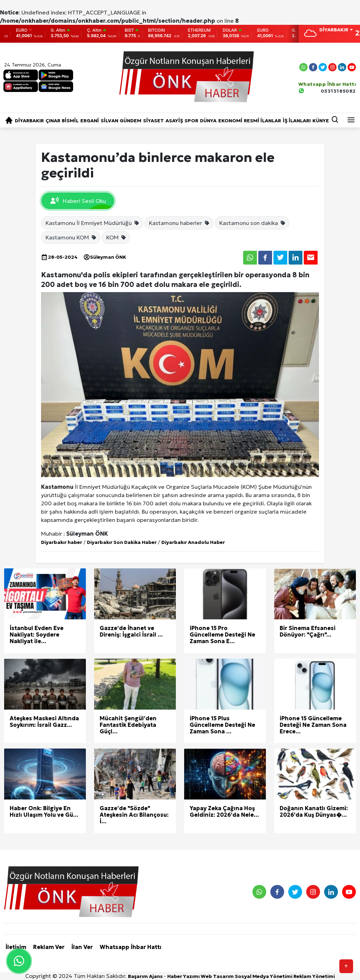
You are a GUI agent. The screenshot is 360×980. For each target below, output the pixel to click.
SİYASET (153, 121)
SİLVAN (109, 121)
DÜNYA (208, 121)
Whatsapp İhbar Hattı (131, 947)
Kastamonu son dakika (253, 223)
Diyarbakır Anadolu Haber (193, 542)
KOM (116, 237)
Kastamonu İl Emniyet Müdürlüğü (93, 223)
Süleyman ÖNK (105, 257)
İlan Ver (82, 947)
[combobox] (336, 30)
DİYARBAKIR (29, 121)
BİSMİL (70, 121)
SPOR (191, 121)
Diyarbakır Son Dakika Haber (122, 542)
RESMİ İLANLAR (262, 121)
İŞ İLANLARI (297, 121)
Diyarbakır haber (62, 542)
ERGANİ (90, 121)
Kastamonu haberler (179, 223)
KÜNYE (321, 121)
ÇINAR (53, 121)
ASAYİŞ (174, 121)
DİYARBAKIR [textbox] (334, 30)
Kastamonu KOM (71, 237)
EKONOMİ (230, 121)
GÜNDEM (131, 121)
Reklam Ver (49, 947)
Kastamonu (57, 487)
